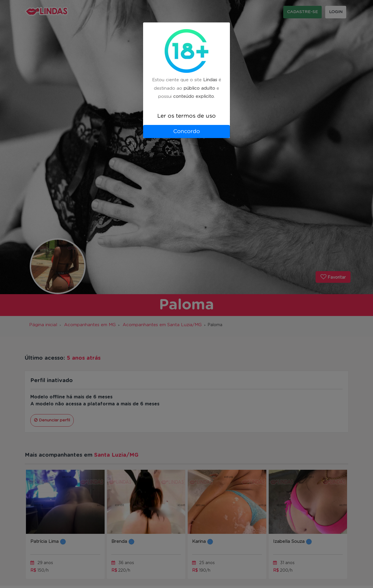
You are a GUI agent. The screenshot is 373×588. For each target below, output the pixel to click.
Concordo (186, 131)
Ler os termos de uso (186, 116)
